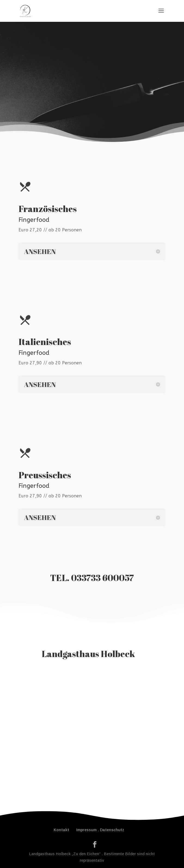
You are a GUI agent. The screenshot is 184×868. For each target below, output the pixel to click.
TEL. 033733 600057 (92, 578)
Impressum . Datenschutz (100, 830)
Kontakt (61, 830)
